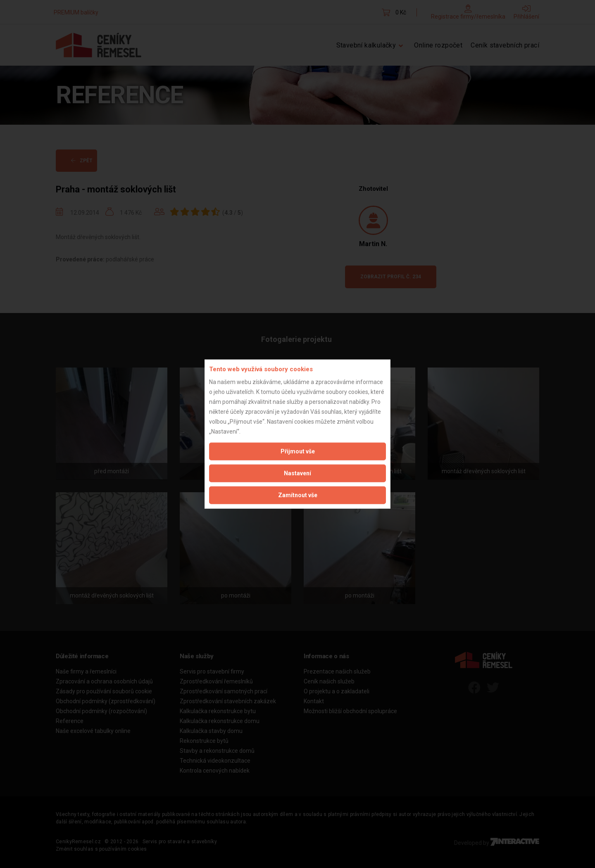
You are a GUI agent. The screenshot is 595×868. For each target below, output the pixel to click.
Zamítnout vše (298, 495)
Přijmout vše (298, 451)
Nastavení (297, 473)
